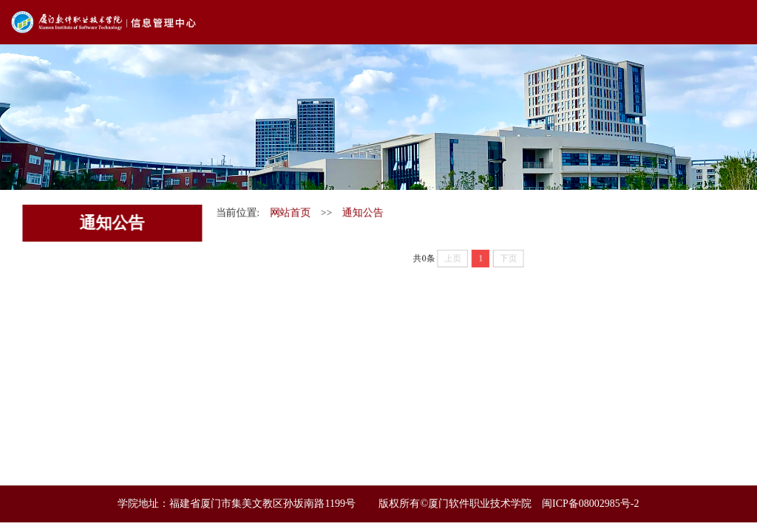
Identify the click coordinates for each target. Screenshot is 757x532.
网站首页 (289, 212)
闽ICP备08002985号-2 (590, 504)
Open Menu (735, 22)
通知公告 (362, 212)
